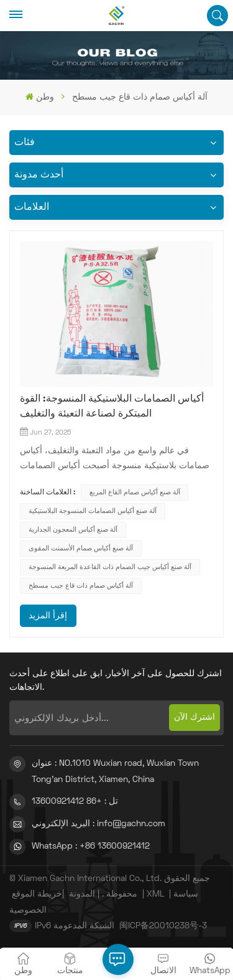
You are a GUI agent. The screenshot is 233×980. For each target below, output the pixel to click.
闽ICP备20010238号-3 (163, 926)
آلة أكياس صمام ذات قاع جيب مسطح (81, 586)
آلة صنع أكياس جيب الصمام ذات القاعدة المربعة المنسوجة (110, 567)
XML (155, 894)
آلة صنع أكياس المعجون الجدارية (73, 530)
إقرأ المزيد (48, 616)
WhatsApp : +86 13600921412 (91, 846)
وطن (39, 97)
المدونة (82, 894)
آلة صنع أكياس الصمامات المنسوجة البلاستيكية (93, 511)
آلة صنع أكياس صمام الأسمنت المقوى (81, 549)
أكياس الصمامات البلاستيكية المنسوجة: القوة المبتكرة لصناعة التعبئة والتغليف (112, 407)
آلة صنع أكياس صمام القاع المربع (135, 492)
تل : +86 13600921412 (75, 802)
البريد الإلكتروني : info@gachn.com (98, 824)
